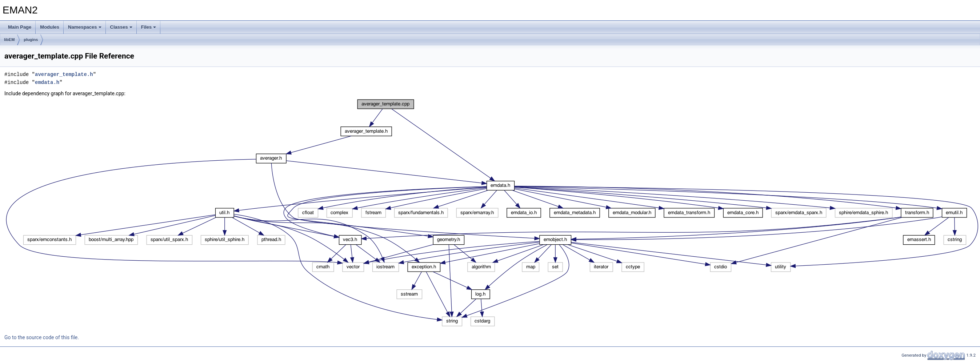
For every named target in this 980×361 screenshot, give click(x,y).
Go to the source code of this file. (42, 337)
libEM (9, 40)
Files (149, 27)
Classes (121, 27)
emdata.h (47, 82)
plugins (31, 40)
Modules (50, 27)
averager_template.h (64, 74)
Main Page (20, 27)
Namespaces (85, 27)
